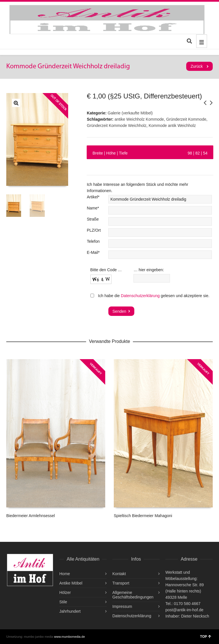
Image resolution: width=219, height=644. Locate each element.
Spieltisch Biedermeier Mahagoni (143, 516)
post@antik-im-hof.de (184, 610)
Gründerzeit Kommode (186, 119)
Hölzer (65, 592)
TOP (206, 637)
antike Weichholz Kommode (139, 119)
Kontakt (119, 574)
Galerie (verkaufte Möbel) (130, 113)
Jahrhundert (70, 611)
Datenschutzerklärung (140, 296)
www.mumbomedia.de (70, 637)
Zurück (197, 66)
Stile (63, 602)
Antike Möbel (71, 583)
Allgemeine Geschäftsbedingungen (133, 595)
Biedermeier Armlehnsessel (31, 516)
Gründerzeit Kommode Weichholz (116, 125)
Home (65, 574)
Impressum (122, 606)
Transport (121, 583)
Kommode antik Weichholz (172, 125)
